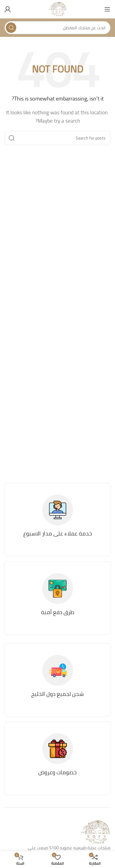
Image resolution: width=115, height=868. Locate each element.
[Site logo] (57, 9)
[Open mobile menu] (107, 9)
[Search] (57, 28)
